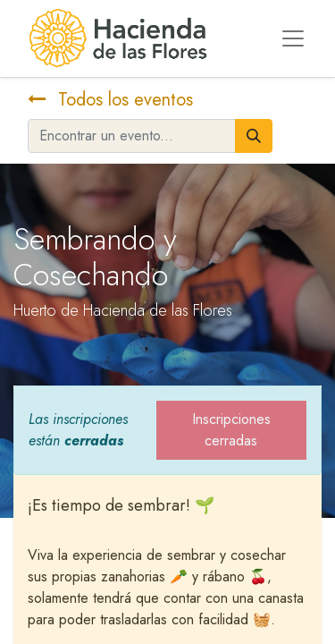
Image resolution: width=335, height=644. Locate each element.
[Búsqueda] (254, 136)
